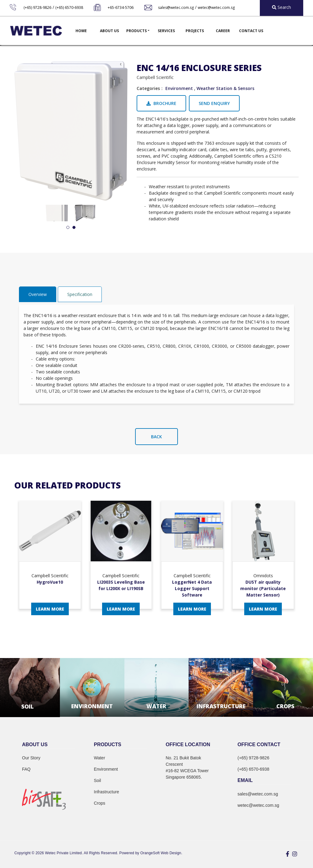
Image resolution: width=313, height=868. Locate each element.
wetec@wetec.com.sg (216, 7)
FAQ (26, 769)
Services (166, 31)
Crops (99, 803)
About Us (109, 31)
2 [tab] (74, 228)
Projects (195, 31)
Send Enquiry (214, 103)
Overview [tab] (38, 294)
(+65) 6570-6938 (69, 7)
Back (156, 437)
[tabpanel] (57, 213)
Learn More (50, 609)
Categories (148, 88)
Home (81, 31)
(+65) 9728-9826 (37, 7)
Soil (97, 780)
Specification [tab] (80, 294)
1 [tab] (68, 228)
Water (99, 758)
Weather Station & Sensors (225, 88)
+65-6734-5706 (121, 7)
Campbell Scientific (155, 77)
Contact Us (251, 31)
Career (223, 31)
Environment (179, 88)
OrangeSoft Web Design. (161, 853)
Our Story (31, 758)
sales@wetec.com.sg (176, 7)
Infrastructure (106, 792)
